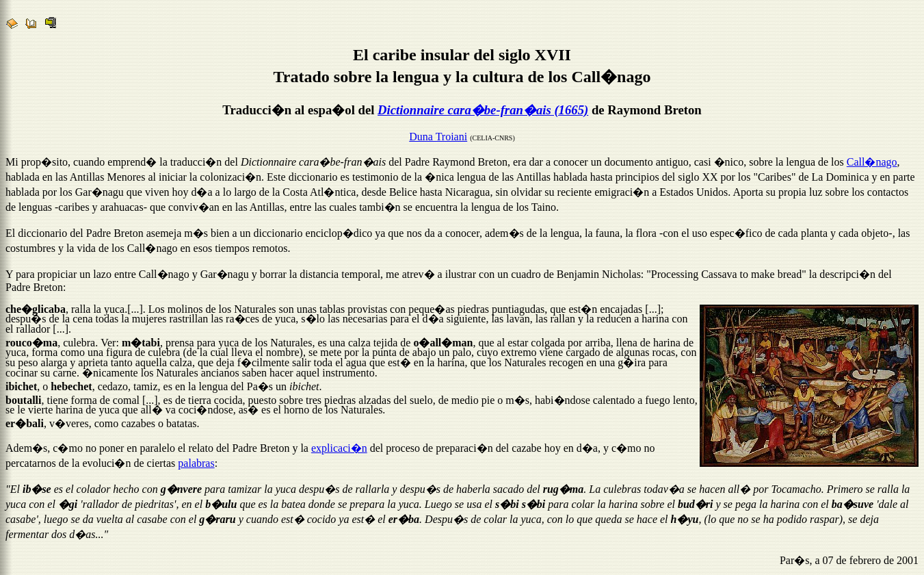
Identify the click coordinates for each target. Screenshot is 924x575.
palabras (196, 465)
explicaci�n (339, 450)
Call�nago (872, 164)
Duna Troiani (438, 139)
